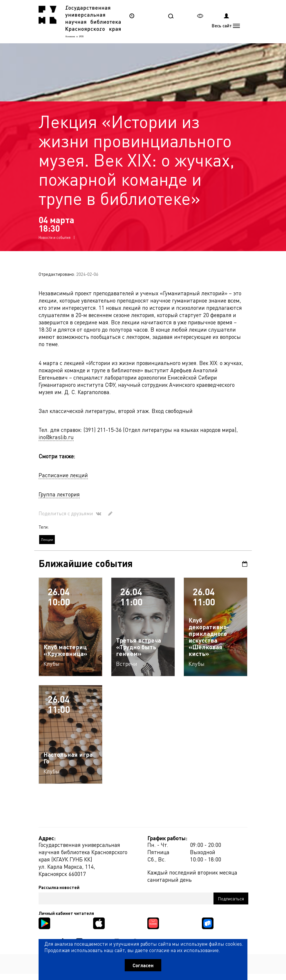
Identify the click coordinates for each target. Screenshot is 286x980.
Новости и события (55, 237)
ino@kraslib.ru (56, 437)
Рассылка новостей (59, 887)
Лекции (47, 540)
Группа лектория (59, 494)
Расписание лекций (63, 475)
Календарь (245, 564)
